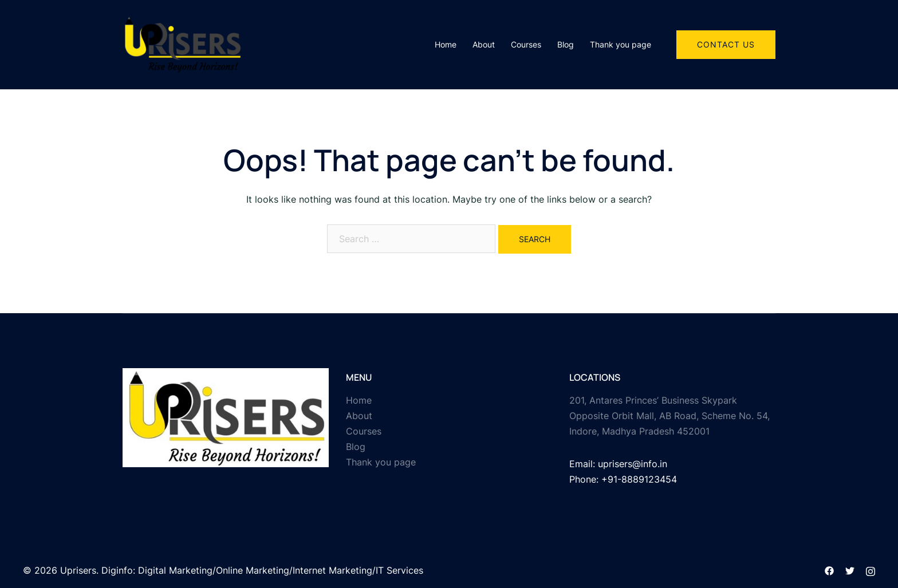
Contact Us (726, 44)
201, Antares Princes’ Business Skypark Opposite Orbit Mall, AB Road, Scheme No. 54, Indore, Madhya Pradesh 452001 (669, 416)
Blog (566, 44)
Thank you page (621, 44)
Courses (526, 44)
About (484, 44)
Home (446, 44)
